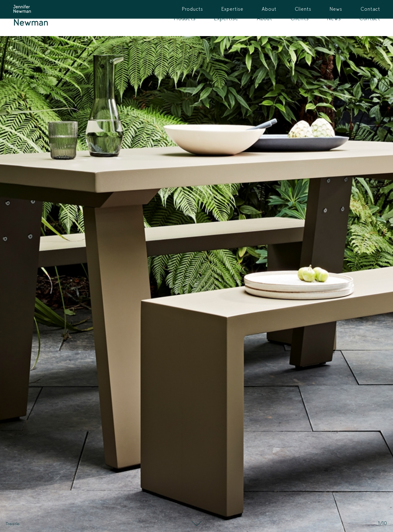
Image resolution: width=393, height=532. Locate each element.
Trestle (13, 524)
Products (185, 18)
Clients (300, 18)
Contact (370, 18)
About (265, 18)
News (334, 18)
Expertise (226, 18)
